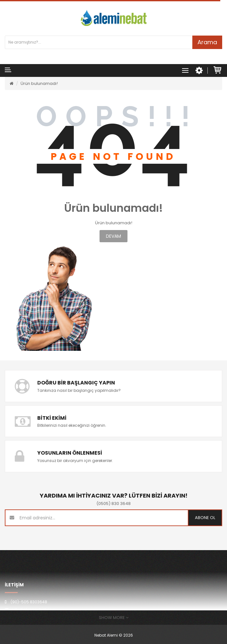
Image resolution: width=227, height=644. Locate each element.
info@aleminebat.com (34, 610)
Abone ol (205, 518)
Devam (113, 236)
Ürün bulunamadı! (39, 83)
